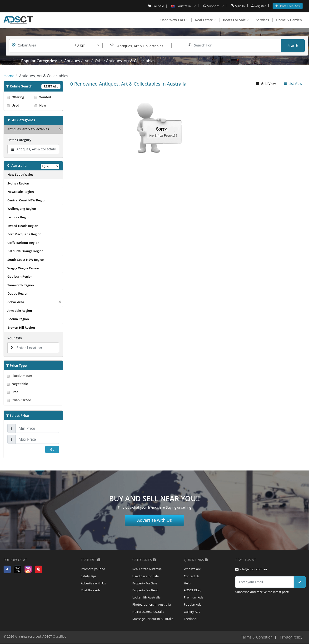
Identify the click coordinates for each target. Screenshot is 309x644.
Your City (15, 338)
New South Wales (20, 174)
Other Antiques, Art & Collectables (125, 61)
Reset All (51, 86)
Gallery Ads (192, 612)
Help (187, 583)
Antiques (72, 61)
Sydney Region (18, 183)
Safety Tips (89, 576)
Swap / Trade (33, 400)
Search (293, 46)
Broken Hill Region (21, 327)
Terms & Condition (256, 638)
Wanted (47, 97)
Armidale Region (20, 311)
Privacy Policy (291, 638)
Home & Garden (289, 20)
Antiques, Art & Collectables (28, 129)
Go (52, 449)
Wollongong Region (22, 209)
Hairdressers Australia (148, 612)
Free (33, 392)
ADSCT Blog (192, 591)
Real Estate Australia (147, 569)
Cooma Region (18, 319)
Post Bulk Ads (91, 591)
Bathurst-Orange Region (25, 251)
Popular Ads (192, 605)
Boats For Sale (236, 20)
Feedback (191, 619)
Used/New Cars (174, 20)
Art (87, 61)
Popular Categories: (39, 61)
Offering (20, 97)
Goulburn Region (20, 276)
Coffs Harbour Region (23, 243)
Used (20, 105)
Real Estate (206, 20)
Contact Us (192, 576)
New (47, 105)
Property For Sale (145, 583)
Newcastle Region (21, 192)
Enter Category (19, 140)
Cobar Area (16, 302)
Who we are (192, 569)
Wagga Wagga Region (23, 268)
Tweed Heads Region (23, 226)
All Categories (24, 120)
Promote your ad (93, 569)
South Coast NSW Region (26, 260)
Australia (19, 166)
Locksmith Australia (147, 598)
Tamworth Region (21, 285)
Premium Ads (194, 598)
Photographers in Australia (152, 605)
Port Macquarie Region (24, 234)
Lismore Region (19, 217)
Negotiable (33, 384)
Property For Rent (145, 591)
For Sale (156, 6)
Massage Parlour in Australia (153, 619)
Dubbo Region (18, 293)
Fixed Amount (33, 376)
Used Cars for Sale (145, 576)
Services (262, 20)
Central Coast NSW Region (27, 200)
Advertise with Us (154, 520)
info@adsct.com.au (251, 569)
